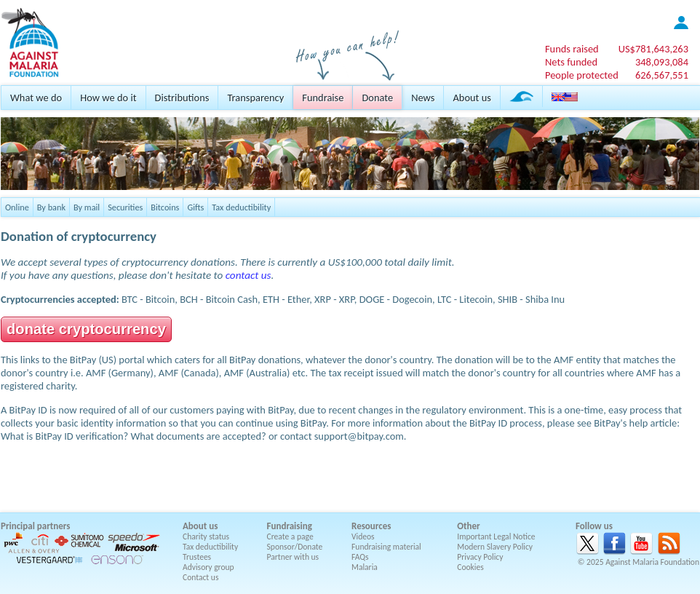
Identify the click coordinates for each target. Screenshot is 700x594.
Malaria (365, 567)
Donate (377, 98)
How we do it (108, 98)
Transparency (255, 98)
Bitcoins (165, 207)
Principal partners (35, 526)
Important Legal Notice (496, 536)
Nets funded (571, 62)
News (423, 98)
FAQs (360, 557)
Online (17, 207)
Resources (371, 526)
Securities (125, 207)
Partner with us (293, 557)
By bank (51, 207)
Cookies (470, 567)
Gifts (195, 207)
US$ (653, 49)
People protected (582, 75)
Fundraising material (386, 547)
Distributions (182, 98)
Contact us (200, 577)
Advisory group (208, 567)
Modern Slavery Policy (495, 547)
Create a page (290, 536)
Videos (363, 536)
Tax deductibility (241, 207)
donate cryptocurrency (86, 329)
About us (472, 98)
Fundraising (290, 526)
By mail (87, 207)
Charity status (206, 536)
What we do (36, 98)
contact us (248, 275)
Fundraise (323, 98)
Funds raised (572, 49)
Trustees (197, 557)
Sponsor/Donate (295, 547)
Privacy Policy (480, 557)
